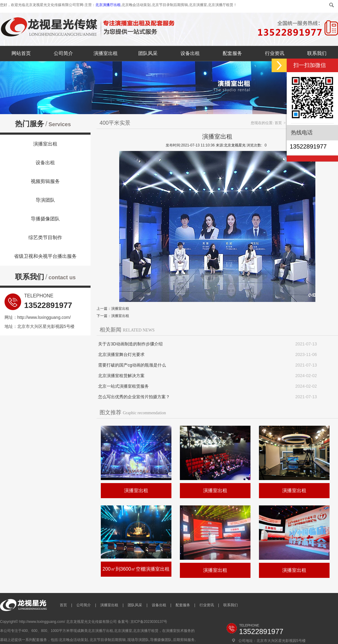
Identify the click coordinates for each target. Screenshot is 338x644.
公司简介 (63, 53)
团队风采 (148, 53)
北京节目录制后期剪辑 (108, 640)
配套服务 (232, 53)
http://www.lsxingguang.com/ (44, 317)
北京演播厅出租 (108, 5)
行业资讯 (275, 53)
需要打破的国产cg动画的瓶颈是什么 (132, 365)
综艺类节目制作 (45, 237)
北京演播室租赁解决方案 (121, 376)
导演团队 (45, 200)
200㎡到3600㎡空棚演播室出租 (136, 569)
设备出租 (190, 53)
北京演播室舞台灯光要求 (121, 354)
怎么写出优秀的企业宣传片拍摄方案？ (134, 397)
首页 (278, 123)
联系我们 (317, 53)
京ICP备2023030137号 (149, 622)
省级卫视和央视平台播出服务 (45, 256)
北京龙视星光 (235, 145)
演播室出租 (106, 53)
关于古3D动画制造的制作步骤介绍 (130, 344)
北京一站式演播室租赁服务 (123, 386)
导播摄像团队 (45, 219)
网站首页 (21, 53)
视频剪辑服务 (45, 181)
